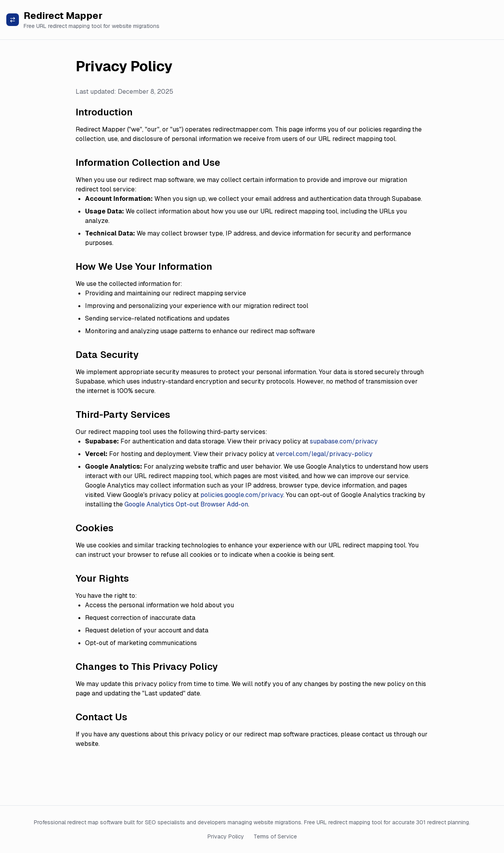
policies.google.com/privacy (242, 495)
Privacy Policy (226, 836)
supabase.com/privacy (344, 441)
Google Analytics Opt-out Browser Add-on (186, 504)
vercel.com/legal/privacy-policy (324, 454)
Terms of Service (275, 836)
